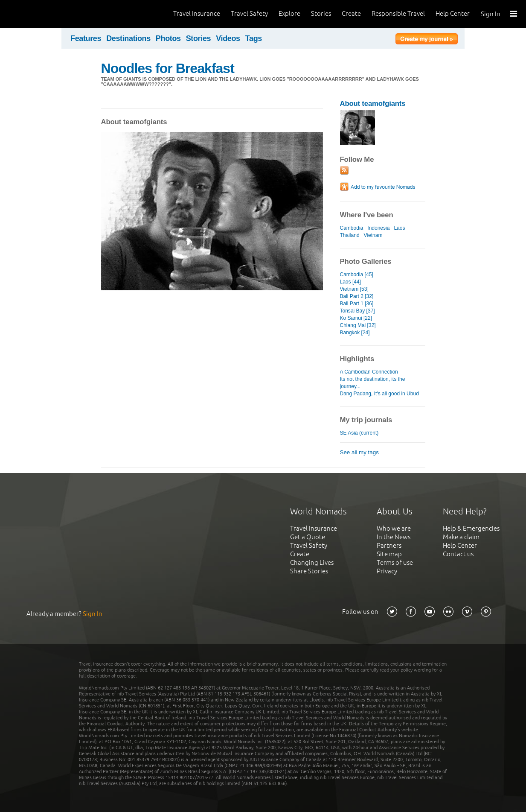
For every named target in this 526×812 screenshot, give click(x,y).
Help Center (453, 13)
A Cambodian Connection (369, 372)
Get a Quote (308, 537)
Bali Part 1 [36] (357, 304)
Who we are (394, 528)
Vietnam (373, 235)
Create (351, 13)
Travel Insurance (197, 13)
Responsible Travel (398, 13)
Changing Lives (312, 562)
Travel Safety (249, 13)
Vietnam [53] (354, 289)
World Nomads (45, 14)
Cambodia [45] (357, 275)
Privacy (387, 571)
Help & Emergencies (471, 528)
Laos (399, 228)
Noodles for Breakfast (168, 68)
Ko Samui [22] (356, 318)
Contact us (458, 554)
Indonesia (378, 228)
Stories (321, 13)
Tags (254, 38)
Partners (389, 545)
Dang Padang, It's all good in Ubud (379, 394)
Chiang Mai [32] (358, 325)
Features (86, 38)
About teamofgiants (373, 104)
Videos (228, 38)
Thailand (350, 235)
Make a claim (461, 537)
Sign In (491, 14)
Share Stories (309, 571)
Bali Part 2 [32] (357, 296)
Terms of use (395, 562)
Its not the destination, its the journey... (373, 383)
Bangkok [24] (355, 333)
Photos (168, 38)
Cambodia (352, 228)
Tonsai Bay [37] (357, 311)
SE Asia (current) (359, 433)
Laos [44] (350, 282)
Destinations (128, 38)
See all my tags (359, 452)
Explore (289, 13)
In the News (394, 537)
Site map (389, 554)
